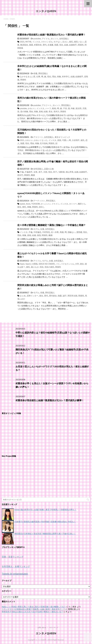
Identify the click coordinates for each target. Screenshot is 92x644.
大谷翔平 (76, 140)
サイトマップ (54, 628)
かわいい (32, 108)
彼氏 (71, 42)
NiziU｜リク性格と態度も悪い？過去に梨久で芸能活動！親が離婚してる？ (34, 607)
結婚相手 (73, 45)
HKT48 (28, 42)
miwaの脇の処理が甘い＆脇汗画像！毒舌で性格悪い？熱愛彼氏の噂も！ (45, 510)
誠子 (65, 296)
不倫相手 (29, 172)
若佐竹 (20, 175)
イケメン (55, 204)
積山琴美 (70, 172)
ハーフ (48, 108)
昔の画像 (24, 112)
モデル (36, 229)
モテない (57, 42)
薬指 (39, 235)
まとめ (23, 296)
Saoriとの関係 (32, 264)
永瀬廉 (50, 45)
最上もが (35, 267)
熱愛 (56, 45)
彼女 (19, 207)
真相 (41, 112)
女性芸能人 (64, 39)
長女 (51, 112)
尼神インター (32, 296)
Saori (22, 264)
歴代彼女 (53, 296)
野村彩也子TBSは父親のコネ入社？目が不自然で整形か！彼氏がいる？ (32, 612)
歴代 (45, 45)
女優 (42, 229)
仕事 (38, 77)
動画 (54, 108)
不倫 (22, 172)
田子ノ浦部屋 (59, 172)
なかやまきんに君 (28, 77)
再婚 (62, 232)
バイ (58, 264)
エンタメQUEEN (46, 11)
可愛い (65, 140)
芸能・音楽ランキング (13, 557)
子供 (65, 108)
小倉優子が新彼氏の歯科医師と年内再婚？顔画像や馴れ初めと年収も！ (45, 522)
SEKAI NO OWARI (47, 264)
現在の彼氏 (49, 267)
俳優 (35, 73)
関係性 (81, 45)
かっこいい (46, 204)
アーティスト (39, 201)
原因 (59, 140)
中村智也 (46, 232)
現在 (61, 45)
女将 (35, 172)
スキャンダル (47, 42)
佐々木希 (55, 232)
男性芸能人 (43, 73)
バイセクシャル (67, 264)
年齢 (73, 108)
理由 (54, 77)
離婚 (33, 175)
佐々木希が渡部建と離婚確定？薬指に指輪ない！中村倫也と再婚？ (52, 225)
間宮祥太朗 (72, 296)
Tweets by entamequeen (15, 574)
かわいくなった (41, 140)
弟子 (40, 172)
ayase (22, 204)
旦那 (84, 108)
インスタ (36, 42)
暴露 (31, 45)
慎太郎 (79, 108)
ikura (28, 204)
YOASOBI (36, 204)
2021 (22, 140)
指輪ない (72, 232)
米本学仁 (66, 77)
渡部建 (79, 232)
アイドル (46, 39)
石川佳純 (44, 143)
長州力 (56, 112)
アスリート (47, 105)
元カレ (65, 42)
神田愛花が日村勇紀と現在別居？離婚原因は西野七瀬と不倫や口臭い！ (45, 534)
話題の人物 (49, 169)
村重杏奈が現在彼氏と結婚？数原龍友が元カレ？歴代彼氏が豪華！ (52, 35)
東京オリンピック (62, 137)
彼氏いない (79, 42)
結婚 (66, 45)
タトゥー (73, 204)
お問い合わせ (42, 628)
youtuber (37, 39)
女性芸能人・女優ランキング (16, 567)
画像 (59, 77)
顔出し (42, 207)
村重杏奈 (38, 45)
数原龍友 (24, 45)
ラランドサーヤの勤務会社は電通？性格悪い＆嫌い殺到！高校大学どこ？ (33, 609)
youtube (23, 108)
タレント (54, 39)
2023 (22, 42)
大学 (77, 264)
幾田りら (82, 204)
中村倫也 (37, 232)
